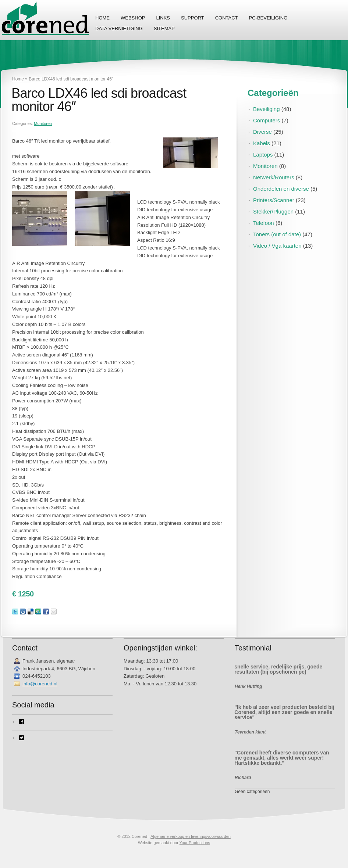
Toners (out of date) (277, 234)
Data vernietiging (119, 28)
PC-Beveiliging (268, 18)
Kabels (262, 143)
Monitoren (43, 123)
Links (163, 18)
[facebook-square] (62, 722)
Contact (227, 18)
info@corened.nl (40, 684)
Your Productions (195, 843)
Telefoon (264, 223)
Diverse (262, 132)
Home (102, 18)
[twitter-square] (62, 738)
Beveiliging (267, 109)
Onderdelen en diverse (281, 189)
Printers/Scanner (274, 200)
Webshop (133, 18)
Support (193, 18)
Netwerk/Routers (274, 177)
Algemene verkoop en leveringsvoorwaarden (191, 836)
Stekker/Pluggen (273, 211)
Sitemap (164, 28)
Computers (267, 120)
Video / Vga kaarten (277, 246)
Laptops (263, 155)
